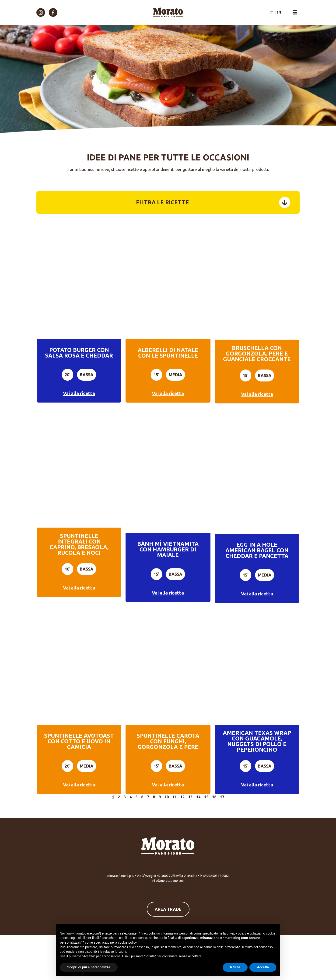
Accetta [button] (263, 967)
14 (198, 797)
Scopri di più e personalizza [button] (89, 967)
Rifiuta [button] (235, 967)
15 (206, 797)
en (279, 12)
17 (222, 797)
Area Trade (168, 909)
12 (182, 797)
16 (214, 797)
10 (167, 797)
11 (175, 797)
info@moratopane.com (168, 881)
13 (190, 797)
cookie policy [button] (127, 942)
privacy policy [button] (236, 933)
